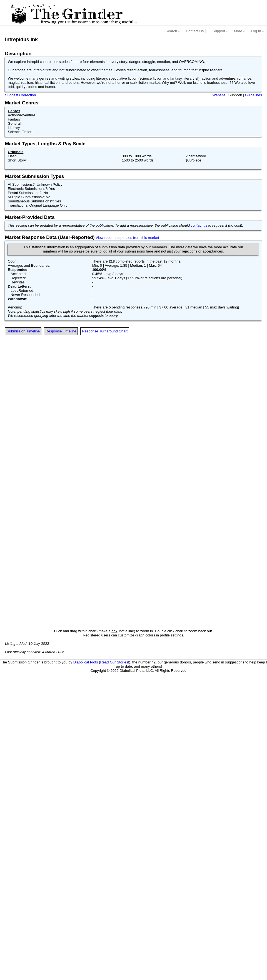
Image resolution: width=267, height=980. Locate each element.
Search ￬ (173, 31)
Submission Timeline (23, 331)
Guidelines (254, 95)
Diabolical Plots (86, 662)
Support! (235, 95)
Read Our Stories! (115, 662)
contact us (199, 225)
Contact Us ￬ (196, 31)
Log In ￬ (257, 31)
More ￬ (239, 31)
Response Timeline (61, 331)
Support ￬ (220, 31)
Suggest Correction (20, 95)
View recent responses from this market (127, 238)
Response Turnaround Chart (105, 331)
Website (219, 95)
